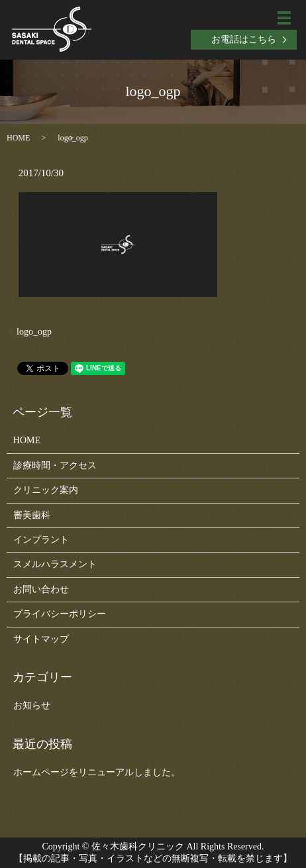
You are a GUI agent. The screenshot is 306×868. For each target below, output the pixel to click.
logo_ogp (34, 332)
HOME (18, 138)
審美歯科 (32, 515)
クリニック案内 (46, 490)
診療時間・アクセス (55, 465)
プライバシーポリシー (60, 614)
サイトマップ (41, 639)
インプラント (41, 540)
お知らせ (32, 705)
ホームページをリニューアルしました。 (97, 772)
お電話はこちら (244, 39)
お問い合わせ (41, 589)
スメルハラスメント (55, 564)
